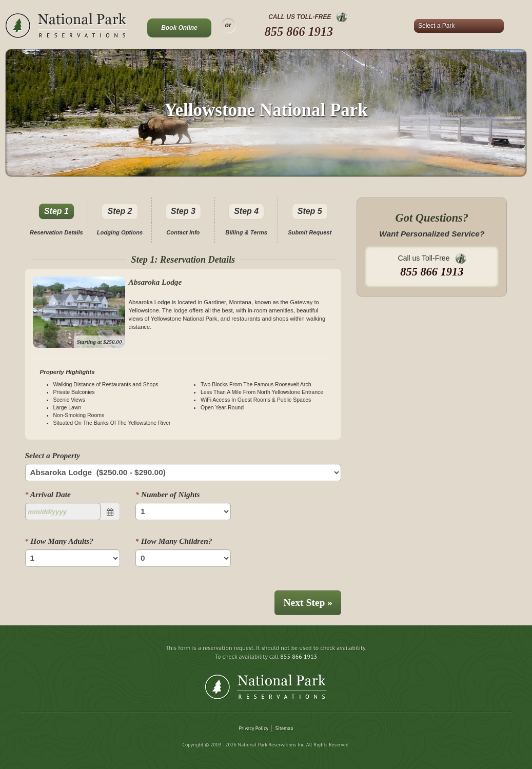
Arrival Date (48, 494)
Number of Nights (168, 494)
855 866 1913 (299, 32)
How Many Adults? (59, 541)
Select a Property (53, 455)
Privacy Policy (253, 728)
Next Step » (308, 603)
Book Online (179, 28)
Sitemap (284, 728)
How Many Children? (174, 541)
